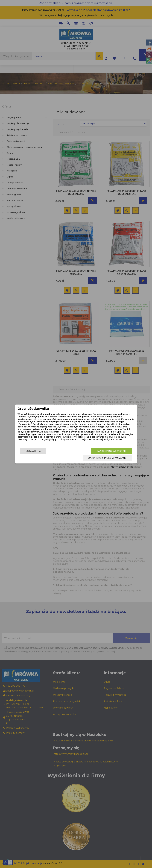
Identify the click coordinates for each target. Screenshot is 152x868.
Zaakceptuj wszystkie (112, 451)
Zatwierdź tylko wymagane (107, 458)
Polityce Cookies (113, 439)
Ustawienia (33, 451)
